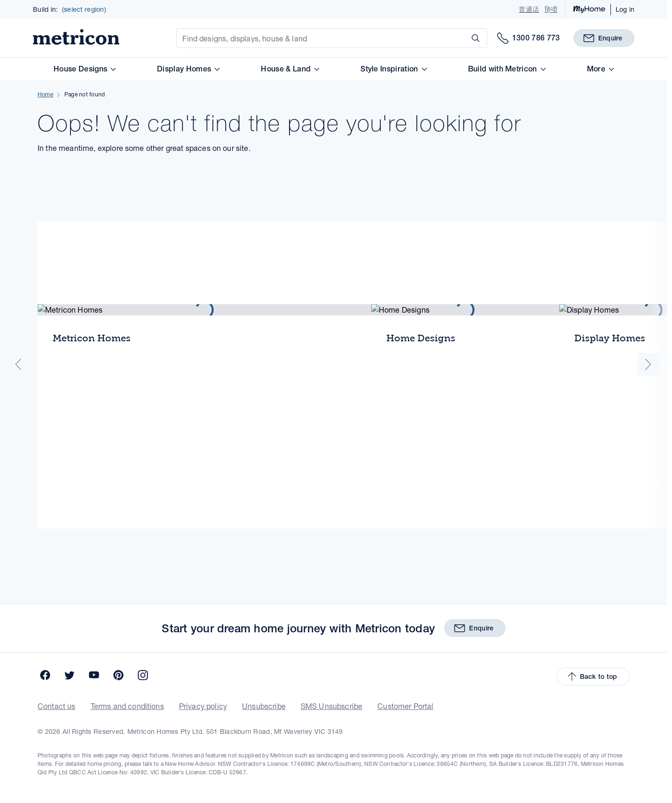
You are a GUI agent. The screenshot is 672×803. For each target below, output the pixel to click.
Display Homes (201, 76)
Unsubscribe (264, 739)
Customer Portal (392, 739)
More (612, 76)
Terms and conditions (140, 739)
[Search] (477, 44)
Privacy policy (209, 739)
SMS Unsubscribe (325, 739)
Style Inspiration (407, 76)
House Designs (97, 76)
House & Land (302, 76)
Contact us (76, 739)
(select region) (84, 13)
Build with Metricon (519, 76)
